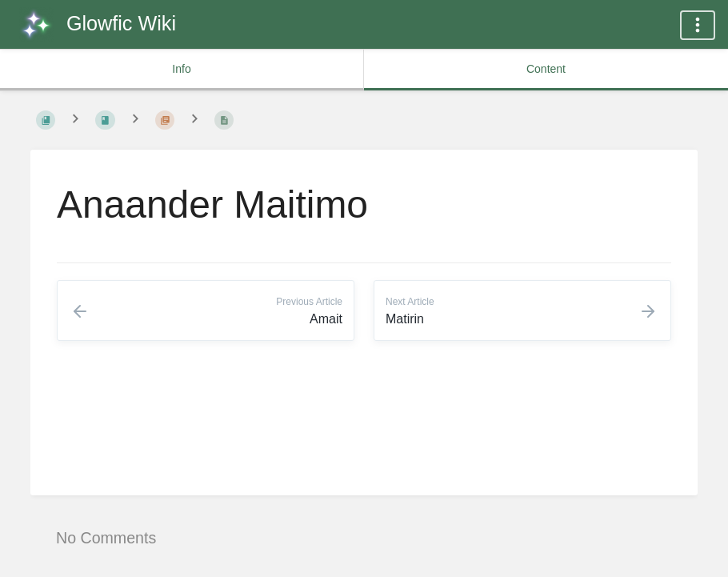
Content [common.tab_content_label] (546, 69)
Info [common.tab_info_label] (181, 69)
